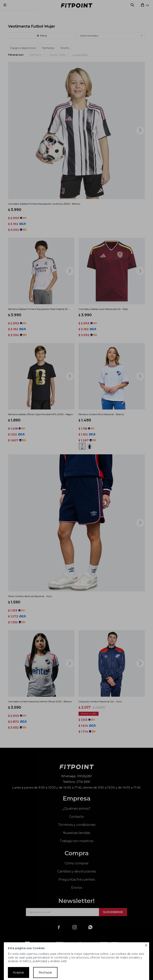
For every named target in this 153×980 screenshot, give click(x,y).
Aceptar (19, 972)
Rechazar (45, 972)
